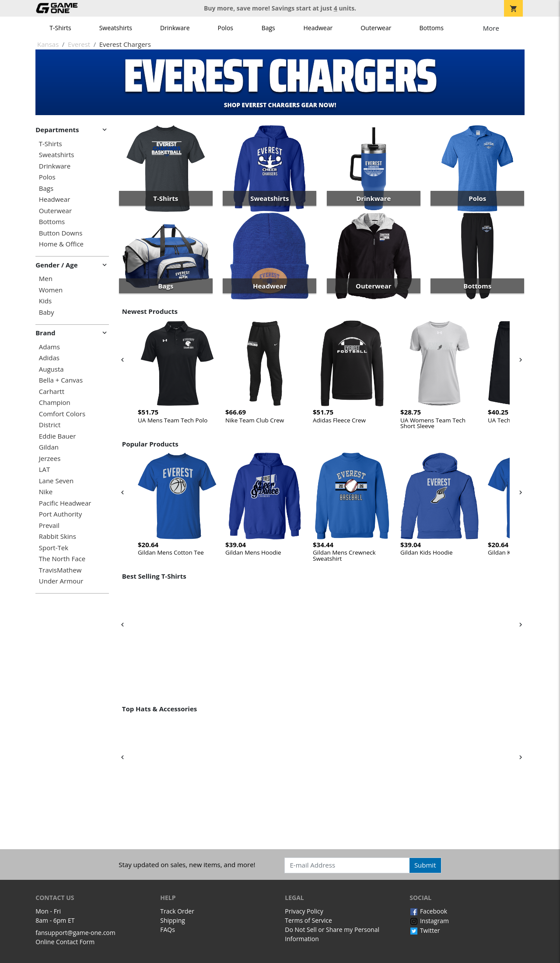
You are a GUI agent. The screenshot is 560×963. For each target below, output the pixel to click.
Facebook (428, 911)
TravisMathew (60, 570)
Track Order (177, 911)
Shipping (173, 920)
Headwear (318, 28)
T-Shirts (60, 28)
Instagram (429, 921)
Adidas (49, 358)
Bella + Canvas (61, 380)
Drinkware (175, 28)
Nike (46, 492)
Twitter (425, 930)
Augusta (51, 369)
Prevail (49, 525)
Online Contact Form (65, 942)
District (50, 425)
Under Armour (61, 581)
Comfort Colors (62, 414)
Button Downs (61, 233)
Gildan (49, 447)
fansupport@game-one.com (75, 933)
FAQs (168, 930)
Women (51, 290)
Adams (49, 347)
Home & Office (61, 244)
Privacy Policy (304, 911)
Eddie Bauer (58, 436)
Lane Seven (56, 481)
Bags (268, 28)
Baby (47, 312)
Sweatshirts (116, 28)
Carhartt (52, 392)
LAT (45, 469)
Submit (425, 865)
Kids (45, 301)
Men (46, 279)
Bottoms (431, 28)
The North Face (62, 559)
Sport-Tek (54, 548)
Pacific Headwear (65, 503)
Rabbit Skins (58, 536)
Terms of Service (308, 920)
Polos (226, 28)
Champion (55, 402)
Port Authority (60, 514)
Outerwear (376, 28)
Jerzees (50, 459)
